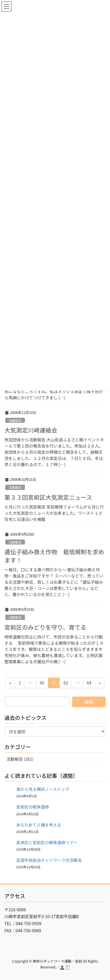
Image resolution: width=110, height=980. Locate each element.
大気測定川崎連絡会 (31, 430)
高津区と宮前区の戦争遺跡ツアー (47, 842)
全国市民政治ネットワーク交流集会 (49, 860)
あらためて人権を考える (39, 825)
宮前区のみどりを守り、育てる (45, 627)
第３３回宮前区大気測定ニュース (48, 497)
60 (42, 684)
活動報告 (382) (20, 759)
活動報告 (15, 420)
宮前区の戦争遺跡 (33, 807)
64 (89, 684)
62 (66, 684)
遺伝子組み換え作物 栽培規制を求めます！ (54, 556)
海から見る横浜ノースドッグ (43, 789)
